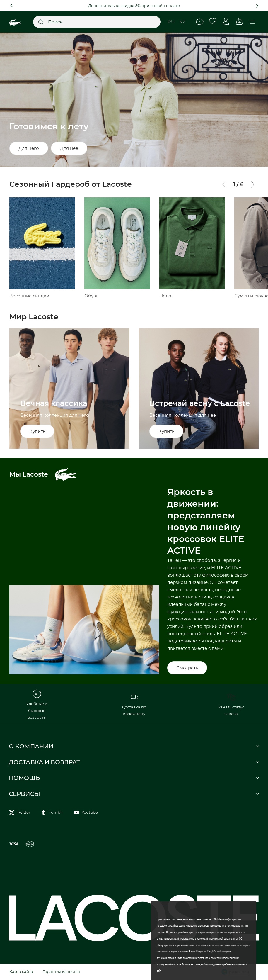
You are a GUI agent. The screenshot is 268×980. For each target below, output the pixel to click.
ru (171, 22)
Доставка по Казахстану (134, 704)
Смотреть (187, 668)
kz (182, 22)
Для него (29, 148)
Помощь (200, 22)
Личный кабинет (226, 21)
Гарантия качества (61, 971)
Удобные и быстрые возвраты (37, 705)
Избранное (213, 21)
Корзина (239, 21)
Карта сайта (21, 971)
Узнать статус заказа (231, 704)
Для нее (69, 148)
